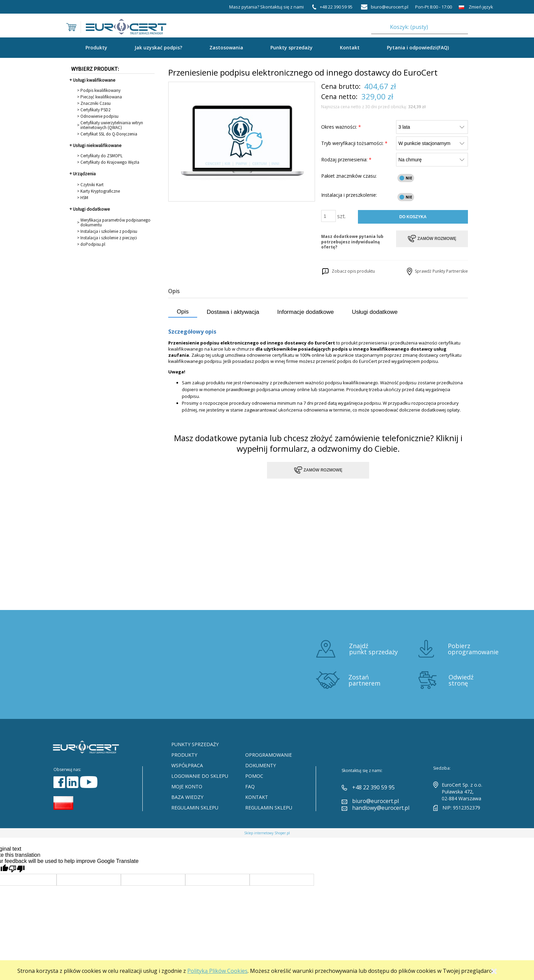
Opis (183, 312)
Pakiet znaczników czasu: (349, 176)
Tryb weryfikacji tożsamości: (354, 143)
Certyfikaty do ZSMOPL (101, 156)
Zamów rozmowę (318, 470)
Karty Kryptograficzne (100, 191)
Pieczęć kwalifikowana (101, 97)
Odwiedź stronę (461, 680)
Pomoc (254, 776)
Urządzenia (84, 174)
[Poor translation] (17, 869)
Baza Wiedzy (187, 797)
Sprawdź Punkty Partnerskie (437, 271)
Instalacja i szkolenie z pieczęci (109, 238)
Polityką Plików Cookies (217, 971)
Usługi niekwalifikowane (97, 145)
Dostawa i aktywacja (233, 312)
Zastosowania (226, 47)
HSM (84, 198)
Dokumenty (261, 765)
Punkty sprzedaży (292, 47)
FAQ (250, 786)
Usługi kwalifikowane (94, 80)
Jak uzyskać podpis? (158, 47)
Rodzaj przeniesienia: (346, 159)
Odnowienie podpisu (99, 116)
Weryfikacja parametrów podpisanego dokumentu (115, 223)
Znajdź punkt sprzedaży (373, 649)
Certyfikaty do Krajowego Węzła (110, 162)
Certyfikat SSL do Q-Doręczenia (109, 134)
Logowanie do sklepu (200, 776)
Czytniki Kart (92, 185)
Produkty (184, 755)
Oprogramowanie (269, 755)
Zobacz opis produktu (348, 271)
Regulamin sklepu (195, 808)
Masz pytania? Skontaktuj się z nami (266, 7)
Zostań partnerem (364, 680)
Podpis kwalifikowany (100, 91)
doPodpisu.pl (93, 244)
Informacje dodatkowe (305, 312)
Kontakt (350, 47)
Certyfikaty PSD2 (95, 110)
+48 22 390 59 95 (373, 787)
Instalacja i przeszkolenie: (349, 195)
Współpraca (187, 765)
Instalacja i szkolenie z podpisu (109, 231)
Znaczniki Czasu (96, 103)
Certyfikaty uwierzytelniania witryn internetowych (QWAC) (112, 125)
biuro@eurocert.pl (375, 801)
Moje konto (187, 786)
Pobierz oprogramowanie (473, 649)
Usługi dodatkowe (91, 209)
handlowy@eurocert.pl (381, 808)
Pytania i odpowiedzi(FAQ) (418, 47)
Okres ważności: (341, 127)
